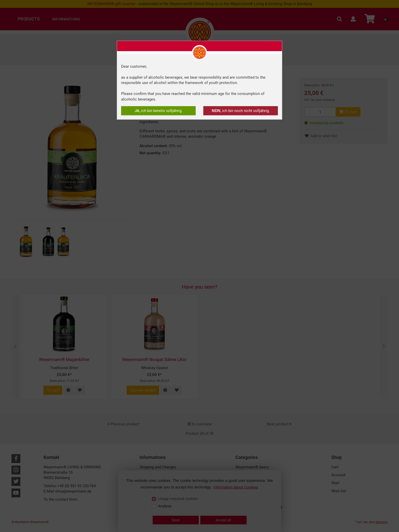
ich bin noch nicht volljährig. (241, 111)
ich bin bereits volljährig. (159, 111)
